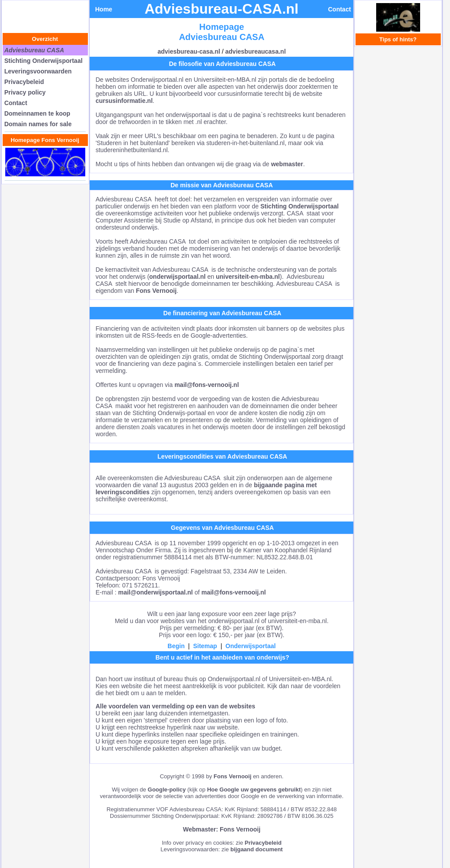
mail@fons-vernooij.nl (207, 385)
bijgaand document (256, 849)
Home (103, 9)
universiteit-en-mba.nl (248, 277)
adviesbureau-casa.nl (189, 51)
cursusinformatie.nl (124, 101)
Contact (16, 103)
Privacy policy (25, 92)
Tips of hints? (398, 39)
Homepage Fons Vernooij (45, 140)
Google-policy (167, 790)
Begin (176, 646)
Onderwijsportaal (250, 646)
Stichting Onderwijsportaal (44, 61)
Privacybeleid (24, 82)
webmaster (287, 164)
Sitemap (205, 646)
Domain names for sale (38, 124)
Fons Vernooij (156, 291)
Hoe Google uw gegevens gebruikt (254, 790)
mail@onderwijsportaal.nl (156, 592)
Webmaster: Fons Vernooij (221, 829)
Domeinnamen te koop (37, 113)
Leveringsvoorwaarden (38, 71)
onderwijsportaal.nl (178, 277)
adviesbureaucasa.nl (256, 51)
